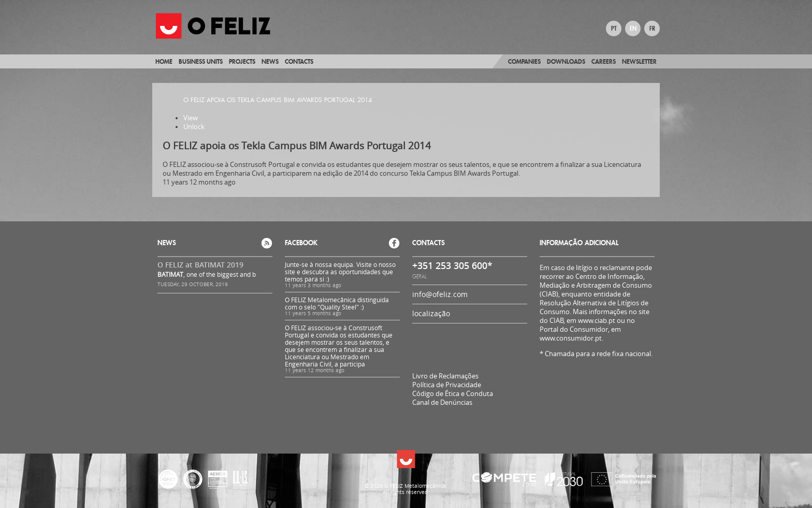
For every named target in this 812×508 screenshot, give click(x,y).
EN (633, 29)
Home (164, 61)
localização (431, 313)
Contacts (299, 61)
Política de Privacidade (447, 385)
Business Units (201, 61)
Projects (242, 61)
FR (652, 29)
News (270, 61)
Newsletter (639, 61)
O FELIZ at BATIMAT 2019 (200, 265)
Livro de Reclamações (445, 376)
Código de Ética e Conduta (453, 394)
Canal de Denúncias (442, 403)
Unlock (194, 127)
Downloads (566, 61)
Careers (604, 61)
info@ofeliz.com (440, 294)
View (191, 118)
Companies (524, 61)
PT (614, 29)
